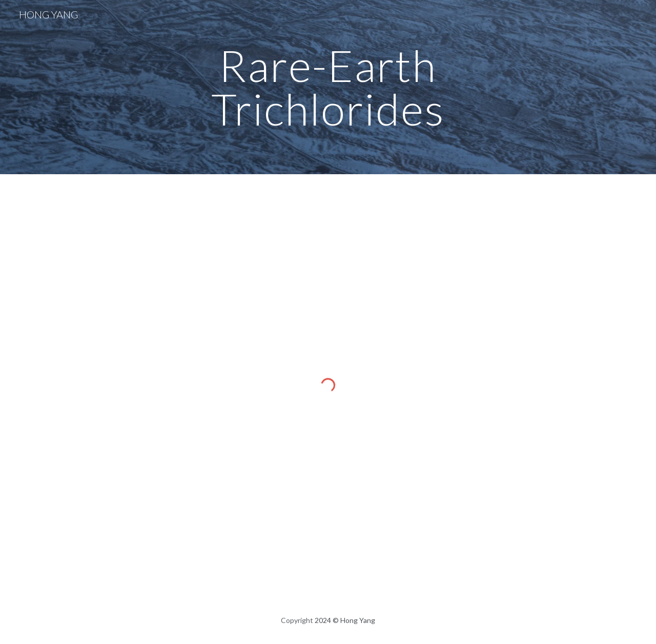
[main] (328, 87)
